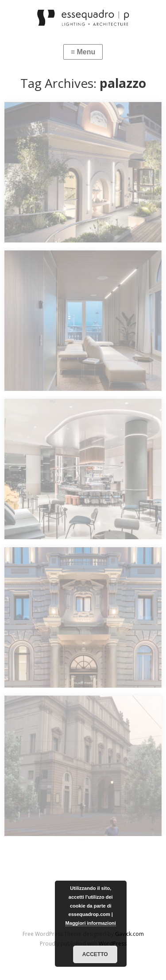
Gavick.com (129, 934)
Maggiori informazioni (91, 923)
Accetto (95, 954)
